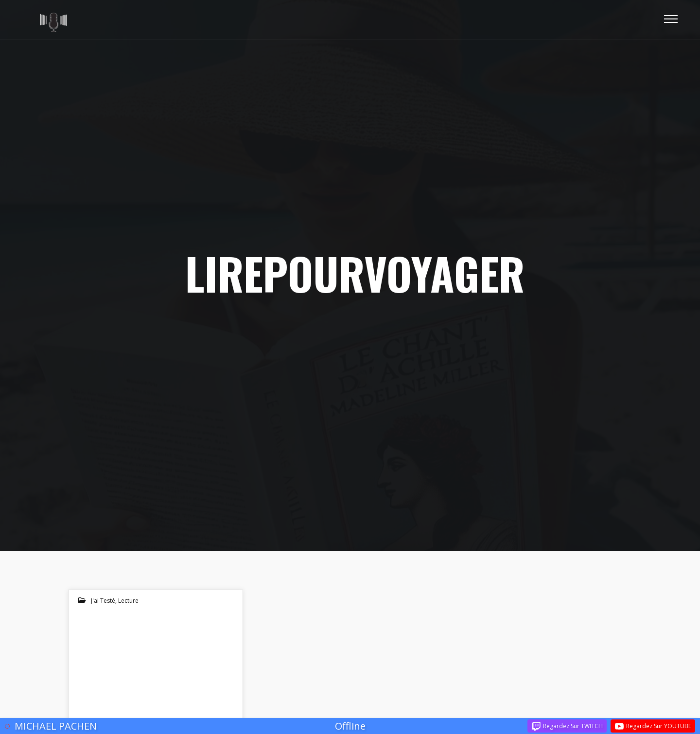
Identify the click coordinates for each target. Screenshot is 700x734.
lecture (128, 601)
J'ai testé (103, 601)
